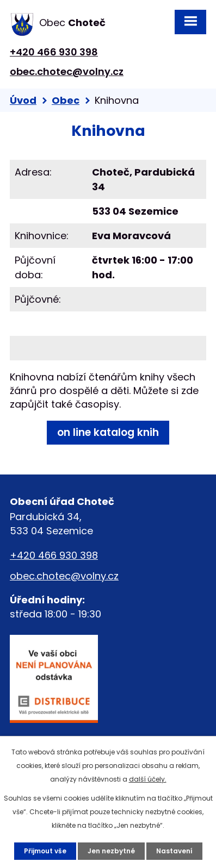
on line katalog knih (108, 432)
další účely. (148, 779)
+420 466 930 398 (54, 52)
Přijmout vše (45, 851)
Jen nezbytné (111, 851)
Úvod (23, 100)
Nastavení (174, 851)
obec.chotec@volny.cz (67, 71)
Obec (66, 100)
